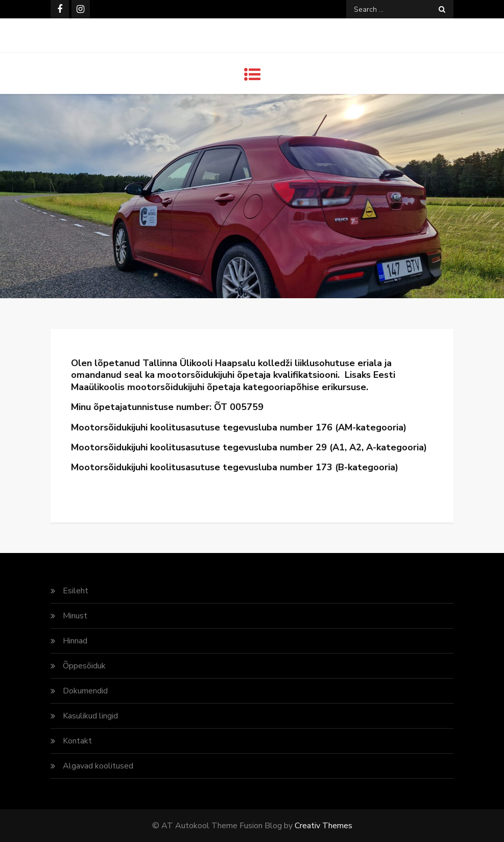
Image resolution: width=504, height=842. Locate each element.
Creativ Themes (323, 826)
